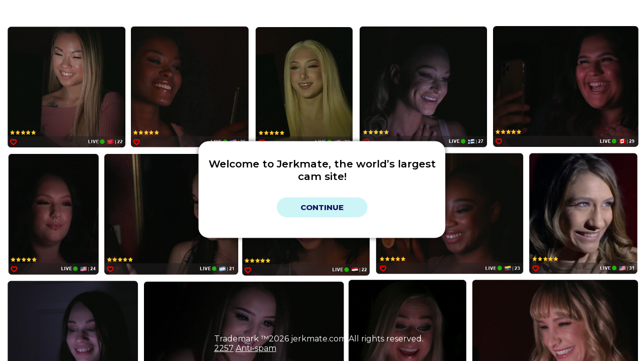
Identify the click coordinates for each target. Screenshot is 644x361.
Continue (322, 207)
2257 (224, 348)
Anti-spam (256, 348)
